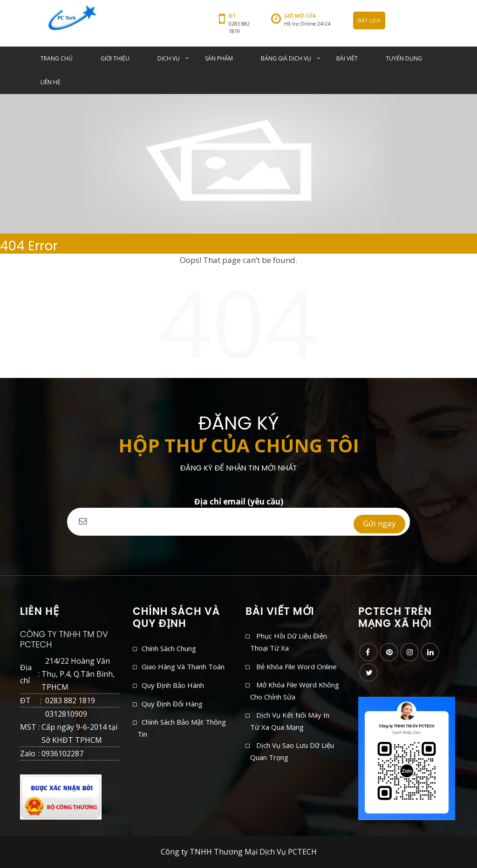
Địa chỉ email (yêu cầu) (238, 508)
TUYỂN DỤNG (404, 58)
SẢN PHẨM (219, 58)
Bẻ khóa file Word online (296, 666)
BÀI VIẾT (347, 58)
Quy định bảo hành (173, 685)
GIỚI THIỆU (115, 58)
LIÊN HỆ (51, 82)
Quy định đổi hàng (172, 704)
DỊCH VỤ (169, 58)
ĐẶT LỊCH (369, 20)
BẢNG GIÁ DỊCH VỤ (286, 58)
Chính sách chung (169, 648)
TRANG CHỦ (57, 58)
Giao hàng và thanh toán (183, 666)
